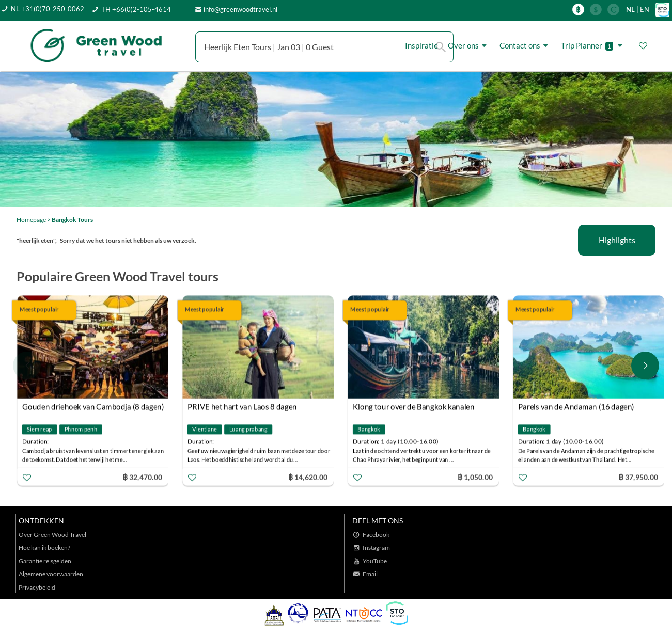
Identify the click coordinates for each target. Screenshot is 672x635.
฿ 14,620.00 (308, 477)
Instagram (376, 547)
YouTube (375, 561)
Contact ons (525, 46)
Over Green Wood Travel (52, 535)
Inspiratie (421, 45)
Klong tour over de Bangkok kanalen (414, 407)
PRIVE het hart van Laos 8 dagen (242, 407)
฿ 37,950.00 (638, 477)
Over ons (469, 46)
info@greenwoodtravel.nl (240, 9)
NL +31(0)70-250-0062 (48, 9)
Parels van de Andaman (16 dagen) (576, 407)
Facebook (376, 535)
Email (370, 574)
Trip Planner (593, 46)
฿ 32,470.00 (143, 477)
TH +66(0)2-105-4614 (136, 9)
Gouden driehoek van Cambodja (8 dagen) (93, 407)
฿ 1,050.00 (475, 477)
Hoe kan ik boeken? (44, 547)
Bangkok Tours (72, 220)
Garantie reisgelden (45, 561)
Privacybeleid (37, 587)
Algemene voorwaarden (51, 574)
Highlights (617, 240)
